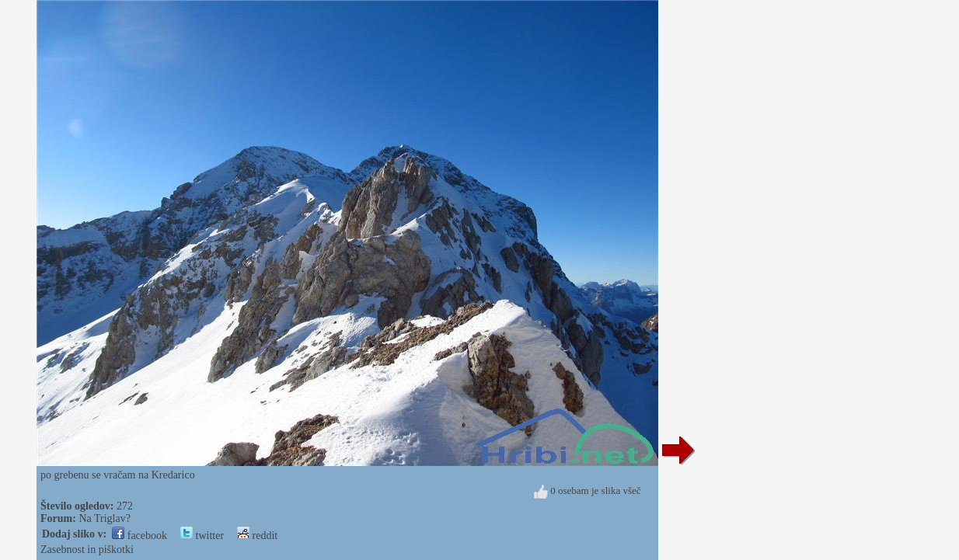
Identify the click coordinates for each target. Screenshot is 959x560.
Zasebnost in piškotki (87, 550)
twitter (202, 536)
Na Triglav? (105, 518)
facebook (139, 536)
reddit (257, 536)
